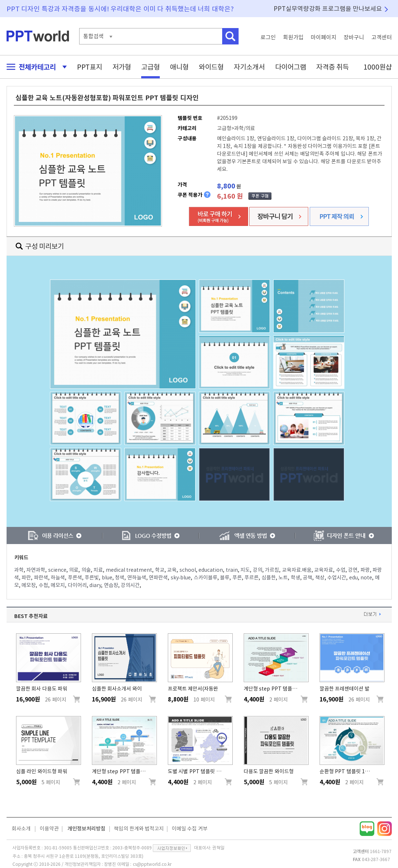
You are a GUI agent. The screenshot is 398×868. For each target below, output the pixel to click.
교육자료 (324, 570)
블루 (225, 578)
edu (353, 578)
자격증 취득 (333, 67)
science (57, 570)
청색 (120, 578)
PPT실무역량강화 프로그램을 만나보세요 (328, 9)
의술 (86, 570)
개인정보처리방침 (86, 829)
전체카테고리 (35, 67)
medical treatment (129, 570)
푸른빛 (92, 578)
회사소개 (21, 829)
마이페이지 (324, 37)
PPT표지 (90, 67)
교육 (172, 570)
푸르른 (252, 578)
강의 (258, 570)
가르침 (272, 570)
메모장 (29, 585)
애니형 (179, 67)
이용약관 (49, 829)
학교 (160, 570)
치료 (98, 570)
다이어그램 (291, 67)
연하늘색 (137, 578)
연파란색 (158, 578)
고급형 (150, 67)
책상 (320, 578)
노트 (283, 578)
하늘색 (58, 578)
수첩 (43, 585)
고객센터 (382, 37)
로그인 (268, 37)
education (211, 570)
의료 (74, 570)
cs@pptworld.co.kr (152, 864)
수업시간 (337, 578)
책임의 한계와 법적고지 (139, 829)
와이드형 (211, 67)
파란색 (41, 578)
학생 (295, 578)
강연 (353, 570)
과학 (19, 570)
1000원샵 (378, 67)
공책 (308, 578)
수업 (341, 570)
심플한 (269, 578)
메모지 (58, 585)
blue (107, 578)
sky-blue (181, 578)
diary (95, 585)
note (366, 578)
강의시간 (130, 585)
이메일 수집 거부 (190, 829)
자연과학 (36, 570)
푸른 (237, 578)
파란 (26, 578)
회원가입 (293, 37)
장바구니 (354, 37)
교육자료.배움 (297, 570)
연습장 (111, 585)
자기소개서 (249, 67)
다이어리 (77, 585)
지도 (245, 570)
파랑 (365, 570)
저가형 (122, 67)
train (232, 570)
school (188, 570)
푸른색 (75, 578)
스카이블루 (206, 578)
